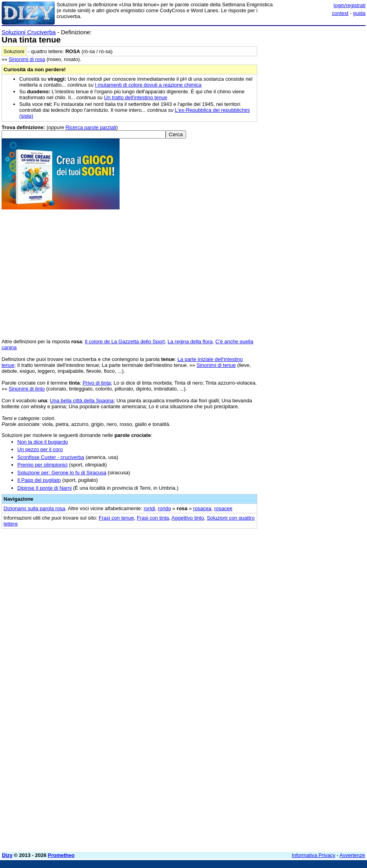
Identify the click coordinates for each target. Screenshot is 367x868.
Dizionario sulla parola (34, 508)
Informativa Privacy (314, 855)
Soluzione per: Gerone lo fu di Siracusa (62, 473)
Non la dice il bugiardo (43, 442)
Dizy (7, 855)
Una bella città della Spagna (82, 401)
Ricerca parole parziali (91, 127)
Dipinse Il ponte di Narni (44, 488)
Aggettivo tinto (188, 518)
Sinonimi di (27, 59)
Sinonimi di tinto (27, 389)
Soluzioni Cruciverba (29, 32)
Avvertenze (352, 855)
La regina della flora (190, 341)
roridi (149, 508)
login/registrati (349, 5)
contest (340, 13)
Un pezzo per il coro (40, 449)
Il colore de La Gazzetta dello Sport (125, 341)
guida (359, 13)
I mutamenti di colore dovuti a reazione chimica (148, 85)
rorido (164, 508)
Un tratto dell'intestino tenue (136, 97)
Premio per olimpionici (42, 465)
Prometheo (61, 855)
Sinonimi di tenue (216, 365)
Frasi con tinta (153, 518)
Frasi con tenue (116, 518)
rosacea (202, 508)
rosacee (223, 508)
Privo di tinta (97, 383)
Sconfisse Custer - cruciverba (51, 457)
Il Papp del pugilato (39, 480)
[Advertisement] (306, 583)
